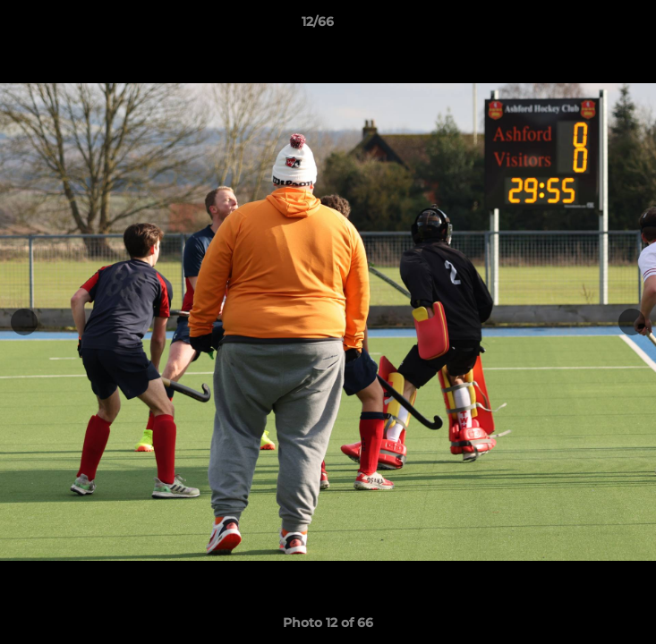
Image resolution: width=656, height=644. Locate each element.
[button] (592, 26)
